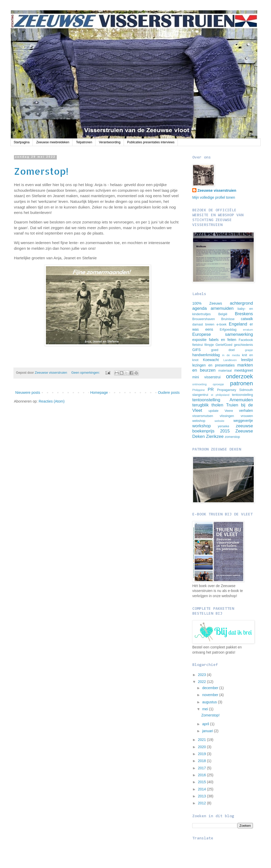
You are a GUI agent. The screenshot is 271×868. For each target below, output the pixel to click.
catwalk (247, 319)
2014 (202, 789)
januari (208, 731)
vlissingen (227, 416)
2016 (202, 775)
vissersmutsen (203, 416)
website (219, 421)
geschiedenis (244, 345)
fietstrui (198, 345)
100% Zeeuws (207, 303)
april (206, 724)
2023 (202, 675)
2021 (202, 740)
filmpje (209, 345)
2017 (202, 768)
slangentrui (200, 395)
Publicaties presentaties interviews (151, 142)
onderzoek (239, 376)
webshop (199, 421)
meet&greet (244, 370)
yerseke (224, 426)
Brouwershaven (204, 319)
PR (211, 390)
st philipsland (220, 395)
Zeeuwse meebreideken (53, 142)
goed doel (223, 350)
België (223, 314)
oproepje (218, 384)
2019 (202, 754)
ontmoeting (199, 384)
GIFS (197, 350)
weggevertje (243, 421)
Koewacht (211, 360)
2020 (202, 747)
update (214, 411)
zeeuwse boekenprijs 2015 (223, 429)
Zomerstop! (41, 171)
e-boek (222, 324)
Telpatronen (84, 142)
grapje (249, 350)
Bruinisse (228, 319)
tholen (217, 405)
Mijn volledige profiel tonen (214, 197)
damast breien (203, 324)
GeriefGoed (224, 345)
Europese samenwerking (223, 334)
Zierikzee (215, 436)
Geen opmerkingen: (86, 373)
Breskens (244, 314)
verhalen (246, 411)
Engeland (238, 324)
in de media (231, 355)
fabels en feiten (223, 340)
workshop (202, 426)
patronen (242, 383)
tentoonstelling (242, 395)
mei (205, 709)
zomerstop (232, 437)
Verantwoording (110, 142)
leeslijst (247, 360)
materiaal (225, 371)
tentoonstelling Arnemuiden (223, 400)
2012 (202, 803)
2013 (202, 796)
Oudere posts (169, 393)
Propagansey (227, 390)
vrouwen (247, 416)
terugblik (200, 405)
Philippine (199, 390)
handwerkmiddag (206, 355)
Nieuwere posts (28, 393)
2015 (202, 782)
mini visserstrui (206, 377)
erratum (248, 330)
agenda (200, 308)
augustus (210, 702)
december (211, 688)
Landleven (230, 360)
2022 (202, 682)
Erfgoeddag (228, 330)
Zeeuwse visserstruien (217, 190)
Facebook (246, 340)
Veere (229, 411)
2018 (202, 761)
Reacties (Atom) (52, 401)
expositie (199, 340)
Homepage (99, 393)
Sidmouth (246, 390)
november (211, 695)
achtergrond (241, 303)
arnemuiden (222, 308)
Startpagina (22, 142)
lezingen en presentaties (213, 365)
